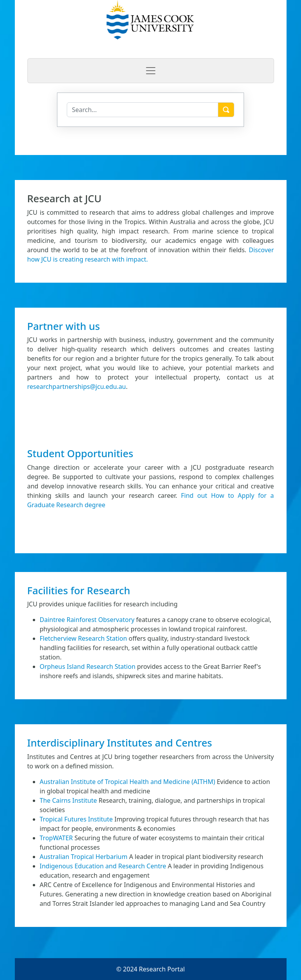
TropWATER (56, 838)
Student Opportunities (80, 453)
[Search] (142, 110)
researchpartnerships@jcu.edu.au (77, 387)
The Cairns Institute (69, 800)
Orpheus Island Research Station (88, 666)
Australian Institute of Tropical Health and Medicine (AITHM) (128, 782)
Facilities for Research (79, 590)
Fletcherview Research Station (84, 638)
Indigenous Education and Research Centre (103, 866)
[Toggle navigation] (151, 71)
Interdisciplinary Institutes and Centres (120, 743)
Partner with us (64, 326)
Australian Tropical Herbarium (84, 857)
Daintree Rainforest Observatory (87, 620)
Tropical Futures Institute (76, 819)
